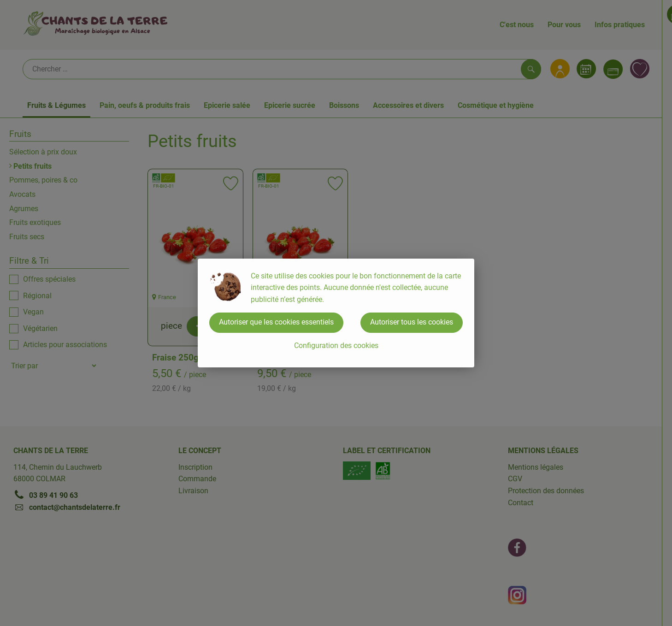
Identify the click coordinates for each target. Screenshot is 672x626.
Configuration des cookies (336, 345)
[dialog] (336, 313)
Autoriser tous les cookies (412, 322)
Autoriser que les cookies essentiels (276, 322)
